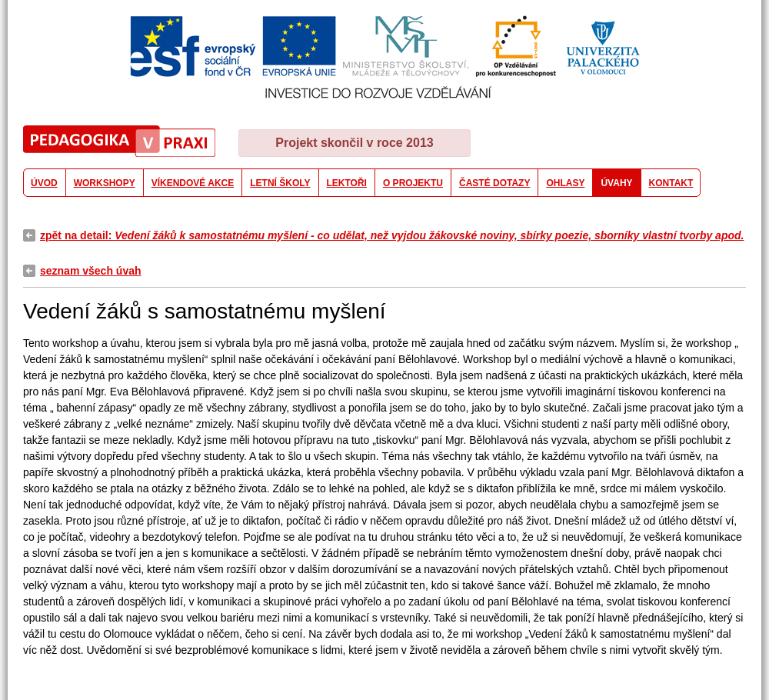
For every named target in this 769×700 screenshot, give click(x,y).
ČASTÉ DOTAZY (494, 183)
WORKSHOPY (105, 183)
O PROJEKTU (413, 183)
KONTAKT (671, 183)
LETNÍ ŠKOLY (280, 183)
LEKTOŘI (347, 183)
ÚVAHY (616, 183)
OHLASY (565, 183)
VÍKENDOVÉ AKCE (193, 183)
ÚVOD (44, 183)
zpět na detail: (392, 235)
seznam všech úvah (91, 271)
